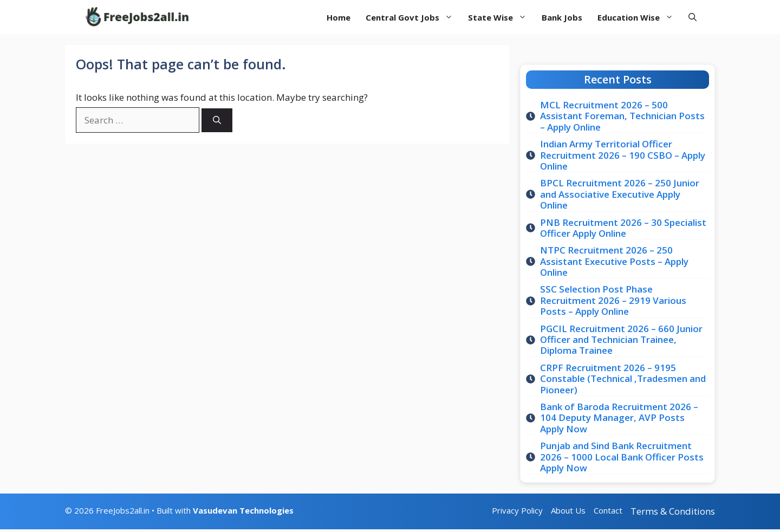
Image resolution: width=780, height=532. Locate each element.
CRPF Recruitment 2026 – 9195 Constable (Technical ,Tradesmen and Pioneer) (623, 379)
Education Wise (639, 17)
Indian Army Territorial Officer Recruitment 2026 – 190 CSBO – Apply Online (623, 155)
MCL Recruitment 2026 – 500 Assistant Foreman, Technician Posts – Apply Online (622, 116)
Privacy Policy (517, 510)
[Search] (217, 121)
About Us (568, 510)
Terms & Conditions (673, 511)
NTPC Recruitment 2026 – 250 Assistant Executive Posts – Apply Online (614, 261)
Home (339, 17)
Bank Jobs (562, 17)
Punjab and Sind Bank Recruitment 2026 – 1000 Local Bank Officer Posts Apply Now (622, 457)
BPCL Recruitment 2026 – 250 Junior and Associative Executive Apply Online (620, 194)
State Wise (501, 17)
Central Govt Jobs (413, 17)
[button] (693, 17)
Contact (608, 510)
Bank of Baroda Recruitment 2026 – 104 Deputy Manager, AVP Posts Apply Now (619, 418)
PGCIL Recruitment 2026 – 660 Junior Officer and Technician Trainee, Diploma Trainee (621, 340)
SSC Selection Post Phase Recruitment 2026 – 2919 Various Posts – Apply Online (613, 300)
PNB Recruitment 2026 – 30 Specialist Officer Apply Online (623, 228)
